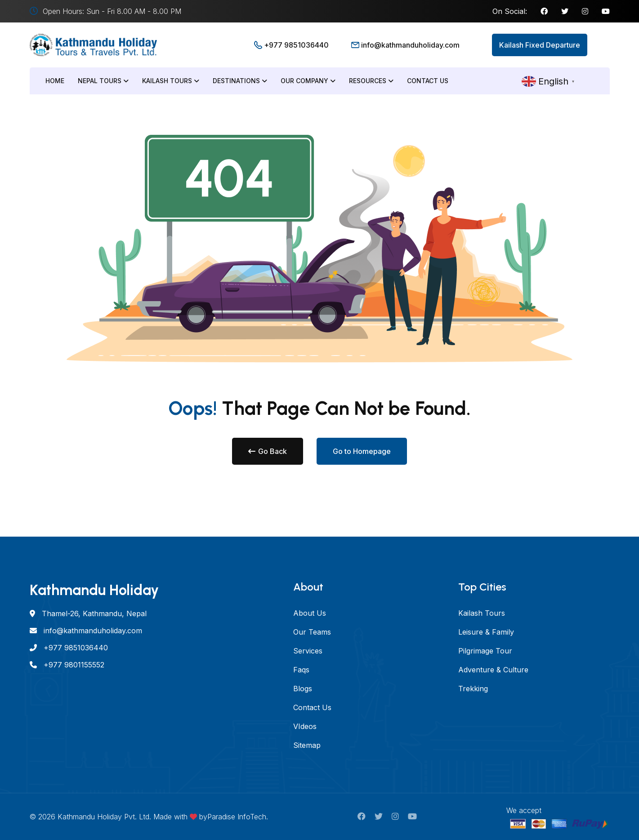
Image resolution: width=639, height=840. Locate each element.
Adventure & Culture (493, 670)
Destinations (240, 81)
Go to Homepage (362, 451)
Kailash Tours (171, 81)
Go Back (268, 451)
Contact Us (428, 81)
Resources (371, 81)
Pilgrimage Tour (485, 651)
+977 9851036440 (296, 45)
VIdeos (305, 726)
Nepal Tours (103, 81)
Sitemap (307, 745)
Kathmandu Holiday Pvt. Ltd (103, 817)
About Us (310, 613)
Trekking (473, 689)
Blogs (303, 689)
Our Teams (312, 632)
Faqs (301, 670)
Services (308, 651)
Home (55, 81)
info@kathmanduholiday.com (410, 45)
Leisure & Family (486, 632)
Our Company (308, 81)
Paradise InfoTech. (238, 817)
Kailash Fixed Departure (540, 45)
